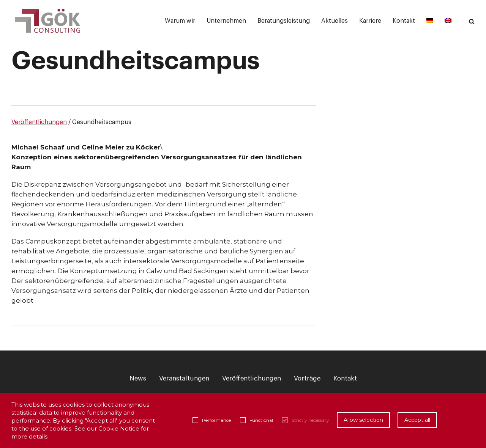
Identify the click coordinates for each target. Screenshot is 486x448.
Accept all (417, 420)
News (138, 378)
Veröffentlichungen (39, 122)
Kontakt (345, 378)
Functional (256, 420)
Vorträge (307, 378)
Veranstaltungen (184, 378)
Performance (212, 420)
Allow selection (363, 420)
